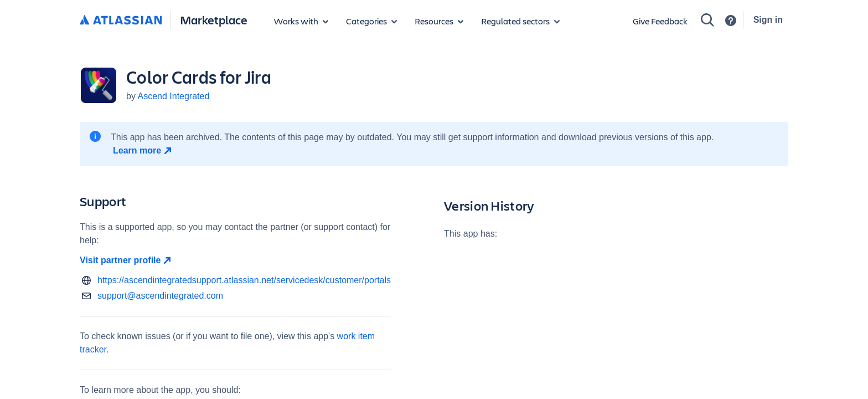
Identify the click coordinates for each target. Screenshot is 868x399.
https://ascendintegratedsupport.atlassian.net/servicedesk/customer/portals (244, 280)
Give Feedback (660, 21)
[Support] (731, 21)
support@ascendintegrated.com (160, 296)
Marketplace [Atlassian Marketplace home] (214, 20)
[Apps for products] (301, 21)
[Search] (707, 20)
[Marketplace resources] (439, 21)
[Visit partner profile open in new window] (235, 260)
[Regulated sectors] (520, 21)
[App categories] (371, 21)
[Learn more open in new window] (144, 151)
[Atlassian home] (121, 21)
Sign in (768, 20)
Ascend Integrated (173, 96)
